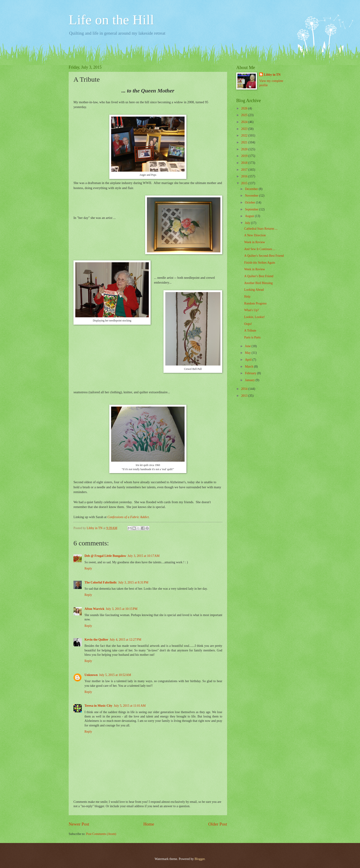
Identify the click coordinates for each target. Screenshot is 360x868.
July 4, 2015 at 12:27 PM (125, 640)
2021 (245, 142)
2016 (245, 176)
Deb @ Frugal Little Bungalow (105, 556)
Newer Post (79, 824)
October (250, 202)
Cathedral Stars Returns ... (261, 229)
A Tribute (250, 331)
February (251, 373)
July (248, 223)
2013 (245, 396)
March (249, 367)
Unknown (91, 675)
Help (247, 297)
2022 (245, 135)
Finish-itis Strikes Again (259, 263)
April (249, 360)
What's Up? (251, 310)
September (252, 209)
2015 (245, 183)
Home (149, 824)
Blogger (200, 859)
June (248, 346)
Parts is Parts (252, 337)
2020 (245, 149)
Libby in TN (272, 75)
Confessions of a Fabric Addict (128, 517)
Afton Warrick (94, 609)
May (248, 353)
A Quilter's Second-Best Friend (264, 256)
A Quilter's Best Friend (259, 276)
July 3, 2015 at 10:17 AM (143, 556)
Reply (88, 568)
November (252, 196)
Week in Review (255, 242)
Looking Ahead (254, 290)
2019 (245, 156)
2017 (245, 170)
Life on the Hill (111, 20)
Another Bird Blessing (258, 283)
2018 (245, 163)
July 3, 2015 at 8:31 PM (133, 582)
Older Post (218, 824)
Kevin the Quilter (96, 640)
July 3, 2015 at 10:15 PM (122, 609)
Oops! (248, 324)
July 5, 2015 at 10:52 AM (115, 675)
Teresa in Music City (98, 706)
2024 (245, 122)
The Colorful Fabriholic (101, 582)
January (250, 380)
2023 (245, 129)
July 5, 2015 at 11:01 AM (130, 706)
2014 (245, 389)
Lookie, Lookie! (254, 317)
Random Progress (255, 303)
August (250, 216)
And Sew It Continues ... (260, 249)
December (252, 189)
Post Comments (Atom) (101, 834)
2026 (245, 108)
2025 (245, 115)
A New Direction (255, 235)
